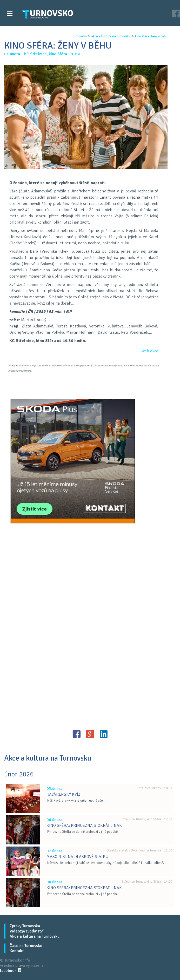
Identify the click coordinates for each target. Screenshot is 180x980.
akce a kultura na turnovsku (111, 36)
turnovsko (80, 36)
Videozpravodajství (27, 931)
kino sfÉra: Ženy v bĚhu (151, 36)
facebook (11, 971)
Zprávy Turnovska (25, 926)
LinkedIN (104, 734)
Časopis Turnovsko (26, 946)
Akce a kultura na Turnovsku (35, 936)
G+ (90, 734)
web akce (150, 351)
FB (77, 734)
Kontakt (17, 951)
